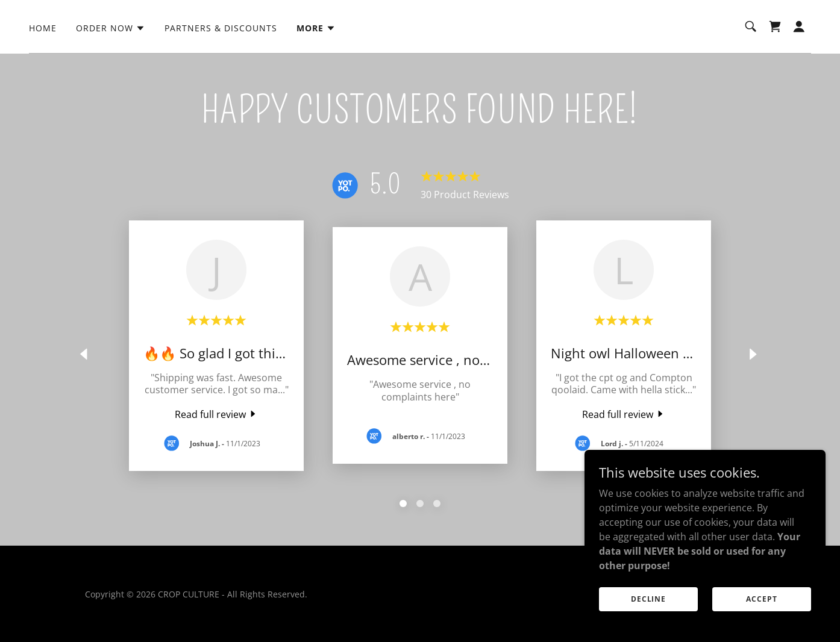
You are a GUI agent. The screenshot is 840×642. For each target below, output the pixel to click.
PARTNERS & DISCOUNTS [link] (221, 28)
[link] (775, 26)
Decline (648, 599)
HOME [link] (43, 28)
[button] (111, 28)
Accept (761, 599)
